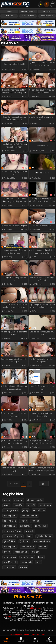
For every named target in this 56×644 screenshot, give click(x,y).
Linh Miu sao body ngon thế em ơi (14, 173)
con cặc (35, 521)
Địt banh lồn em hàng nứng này (14, 226)
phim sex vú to (28, 547)
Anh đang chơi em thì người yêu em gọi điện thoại (14, 388)
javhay (25, 510)
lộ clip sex (24, 541)
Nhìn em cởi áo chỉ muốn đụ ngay (14, 469)
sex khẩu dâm (21, 552)
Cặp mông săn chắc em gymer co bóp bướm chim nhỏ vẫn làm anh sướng (42, 306)
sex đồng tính (10, 562)
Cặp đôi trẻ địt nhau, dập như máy (42, 333)
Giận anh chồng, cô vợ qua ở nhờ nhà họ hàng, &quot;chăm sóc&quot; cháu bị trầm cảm (42, 469)
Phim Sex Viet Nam (28, 16)
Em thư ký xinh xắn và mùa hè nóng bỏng (42, 360)
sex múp (18, 500)
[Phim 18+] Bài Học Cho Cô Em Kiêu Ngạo (14, 415)
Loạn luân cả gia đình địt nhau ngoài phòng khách (14, 146)
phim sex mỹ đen (35, 500)
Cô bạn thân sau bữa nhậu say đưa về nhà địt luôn (42, 91)
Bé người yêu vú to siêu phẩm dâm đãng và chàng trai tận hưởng (14, 200)
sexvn (6, 505)
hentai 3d (18, 505)
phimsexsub (9, 567)
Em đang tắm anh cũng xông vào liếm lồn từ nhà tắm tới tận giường (42, 200)
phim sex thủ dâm (29, 516)
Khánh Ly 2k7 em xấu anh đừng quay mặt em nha (42, 252)
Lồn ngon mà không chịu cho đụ (14, 279)
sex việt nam (10, 526)
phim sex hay (10, 557)
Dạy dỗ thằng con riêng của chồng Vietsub (14, 252)
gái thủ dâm (9, 541)
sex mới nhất (39, 510)
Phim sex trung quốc (28, 12)
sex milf (43, 547)
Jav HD (9, 12)
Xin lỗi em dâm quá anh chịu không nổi (42, 279)
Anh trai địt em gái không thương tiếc (42, 415)
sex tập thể (25, 526)
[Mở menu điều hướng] (53, 4)
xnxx (38, 562)
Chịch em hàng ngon (42, 226)
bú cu (41, 557)
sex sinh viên (10, 521)
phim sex (7, 616)
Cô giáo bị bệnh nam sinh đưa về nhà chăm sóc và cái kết (14, 306)
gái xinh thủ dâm (44, 536)
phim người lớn (11, 510)
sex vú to (30, 531)
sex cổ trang (45, 505)
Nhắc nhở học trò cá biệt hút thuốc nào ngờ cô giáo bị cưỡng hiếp (14, 91)
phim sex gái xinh (42, 541)
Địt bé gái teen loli (42, 173)
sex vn (7, 500)
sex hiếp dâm (10, 516)
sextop (24, 521)
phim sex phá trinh (12, 531)
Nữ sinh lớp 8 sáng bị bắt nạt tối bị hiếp (14, 333)
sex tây (36, 552)
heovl (29, 536)
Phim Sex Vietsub (47, 16)
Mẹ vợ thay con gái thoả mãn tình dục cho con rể (14, 118)
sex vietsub (26, 562)
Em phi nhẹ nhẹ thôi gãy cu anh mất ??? (42, 118)
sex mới (31, 505)
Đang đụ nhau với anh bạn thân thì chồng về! (14, 360)
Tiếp (44, 484)
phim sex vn (41, 526)
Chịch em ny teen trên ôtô (14, 64)
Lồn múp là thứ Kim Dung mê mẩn (42, 388)
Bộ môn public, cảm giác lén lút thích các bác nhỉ (42, 64)
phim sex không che (13, 536)
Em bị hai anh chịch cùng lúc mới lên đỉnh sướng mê (42, 442)
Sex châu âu (47, 12)
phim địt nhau (27, 557)
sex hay (23, 567)
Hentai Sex (9, 16)
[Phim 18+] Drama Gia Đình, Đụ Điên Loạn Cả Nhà (14, 442)
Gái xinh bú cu (42, 146)
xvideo (7, 552)
